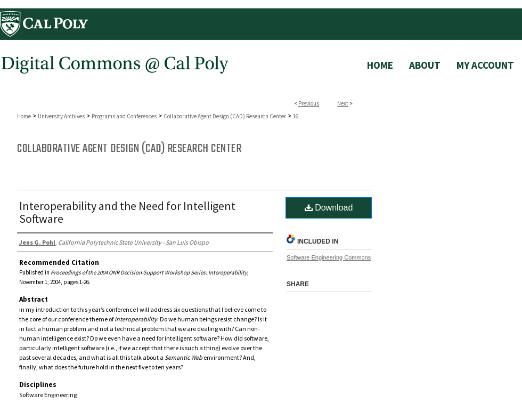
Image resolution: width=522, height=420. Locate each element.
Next (343, 103)
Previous (309, 103)
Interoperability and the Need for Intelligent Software (127, 212)
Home (24, 116)
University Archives (61, 116)
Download (329, 208)
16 (296, 116)
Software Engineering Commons (329, 257)
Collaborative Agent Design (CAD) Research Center (225, 116)
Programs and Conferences (124, 116)
